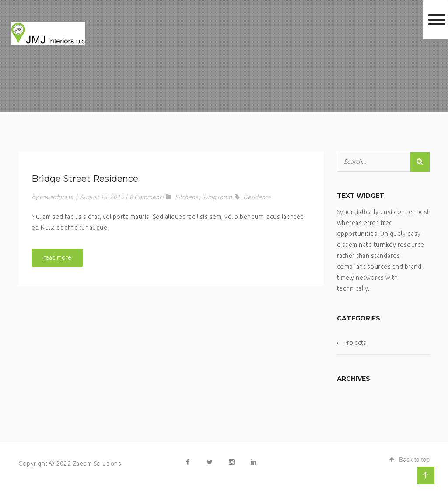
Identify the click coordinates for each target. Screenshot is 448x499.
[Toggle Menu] (437, 20)
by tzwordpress (52, 197)
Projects (355, 343)
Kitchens (186, 197)
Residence (257, 197)
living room (217, 197)
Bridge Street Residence (85, 179)
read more (57, 257)
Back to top (409, 460)
